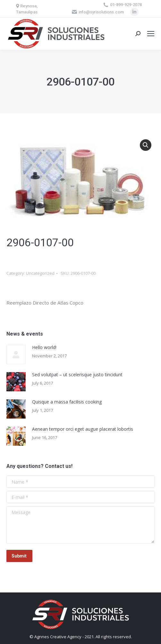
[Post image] (16, 355)
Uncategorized (40, 273)
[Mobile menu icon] (151, 34)
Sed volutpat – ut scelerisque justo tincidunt (77, 375)
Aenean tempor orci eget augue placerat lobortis (83, 429)
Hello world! (44, 347)
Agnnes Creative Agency (58, 637)
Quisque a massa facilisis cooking (67, 402)
